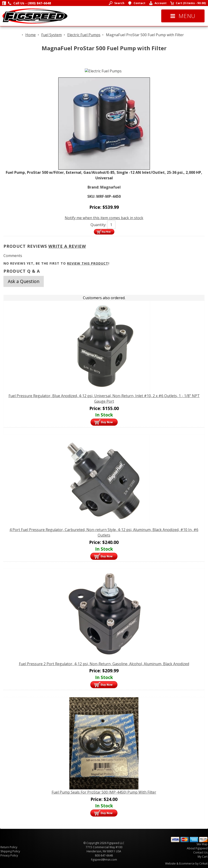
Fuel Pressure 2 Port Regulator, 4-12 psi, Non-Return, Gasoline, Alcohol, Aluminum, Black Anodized (104, 664)
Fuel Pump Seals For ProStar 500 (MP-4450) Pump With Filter (104, 792)
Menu (183, 16)
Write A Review (67, 246)
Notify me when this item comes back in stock (104, 218)
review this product (88, 263)
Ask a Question (24, 281)
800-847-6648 (104, 855)
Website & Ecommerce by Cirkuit (186, 864)
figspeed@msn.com (104, 860)
